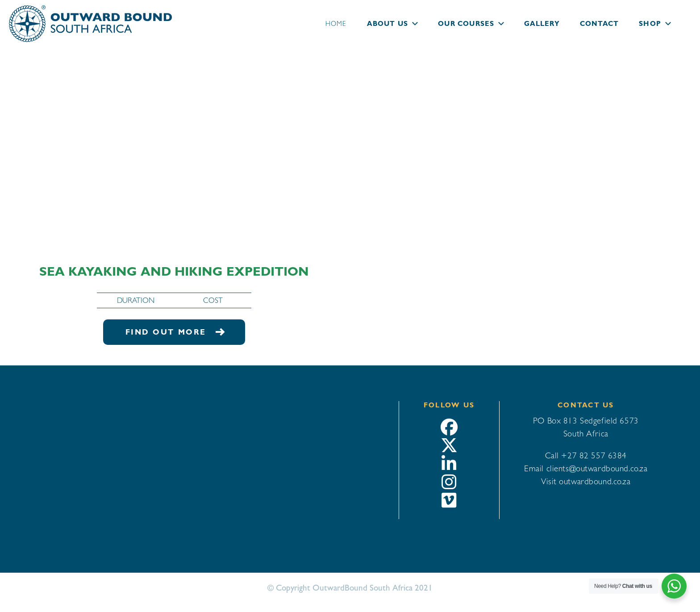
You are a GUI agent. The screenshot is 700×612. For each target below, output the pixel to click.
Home (336, 23)
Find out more (174, 332)
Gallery (542, 24)
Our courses (466, 24)
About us (388, 24)
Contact (599, 24)
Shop (650, 24)
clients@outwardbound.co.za (597, 468)
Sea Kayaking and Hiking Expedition (174, 271)
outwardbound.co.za (595, 481)
